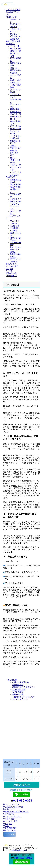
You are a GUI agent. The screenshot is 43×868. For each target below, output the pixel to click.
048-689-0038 (23, 858)
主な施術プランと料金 (14, 807)
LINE (7, 826)
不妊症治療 (9, 814)
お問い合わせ (10, 830)
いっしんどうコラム (13, 816)
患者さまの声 (10, 819)
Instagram (8, 824)
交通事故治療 (10, 828)
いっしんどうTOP (12, 804)
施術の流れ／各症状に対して (17, 812)
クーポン (9, 834)
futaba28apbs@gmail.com (21, 850)
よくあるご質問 (11, 821)
